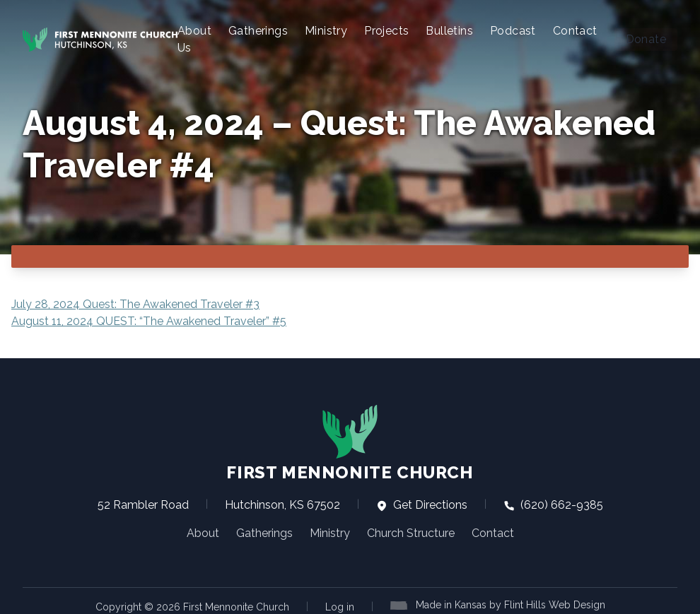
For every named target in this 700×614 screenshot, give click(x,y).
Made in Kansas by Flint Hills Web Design (511, 604)
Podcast (513, 31)
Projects (386, 31)
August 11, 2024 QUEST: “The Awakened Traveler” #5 (149, 320)
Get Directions (422, 504)
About (203, 532)
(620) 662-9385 (553, 504)
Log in (340, 606)
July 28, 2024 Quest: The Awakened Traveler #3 (135, 303)
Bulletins (449, 31)
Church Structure (411, 532)
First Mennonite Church (350, 442)
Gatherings (258, 31)
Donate (646, 39)
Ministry (326, 31)
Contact (575, 31)
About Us (194, 39)
